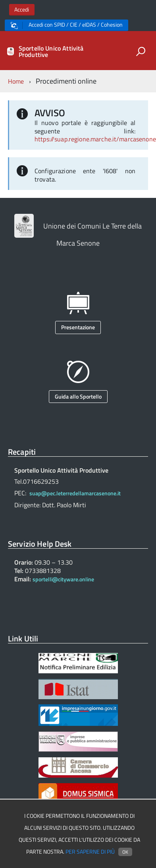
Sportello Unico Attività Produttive (51, 51)
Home (16, 81)
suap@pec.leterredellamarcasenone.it (75, 493)
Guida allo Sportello (78, 396)
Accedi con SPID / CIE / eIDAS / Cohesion (67, 25)
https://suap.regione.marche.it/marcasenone (95, 139)
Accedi (22, 10)
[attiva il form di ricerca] (141, 51)
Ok (125, 852)
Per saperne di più (90, 852)
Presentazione (78, 327)
